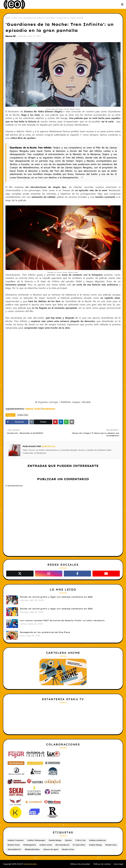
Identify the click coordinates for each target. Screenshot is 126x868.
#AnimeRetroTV (14, 849)
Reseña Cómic (68, 849)
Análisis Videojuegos (36, 840)
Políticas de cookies (102, 864)
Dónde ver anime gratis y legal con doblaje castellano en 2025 (56, 609)
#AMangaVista (30, 845)
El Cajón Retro (79, 845)
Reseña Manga (55, 840)
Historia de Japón (51, 849)
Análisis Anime (46, 845)
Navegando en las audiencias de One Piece (45, 632)
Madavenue (49, 409)
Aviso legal (118, 864)
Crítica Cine (17, 18)
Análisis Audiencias (97, 840)
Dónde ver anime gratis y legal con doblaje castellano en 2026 (56, 597)
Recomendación (62, 845)
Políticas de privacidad (80, 864)
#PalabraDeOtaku (32, 849)
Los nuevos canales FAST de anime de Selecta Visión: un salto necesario (62, 620)
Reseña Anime (14, 845)
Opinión (68, 840)
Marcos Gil (10, 36)
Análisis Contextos (16, 840)
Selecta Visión (33, 409)
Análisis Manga (95, 845)
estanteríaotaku (30, 864)
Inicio (8, 18)
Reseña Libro (111, 845)
